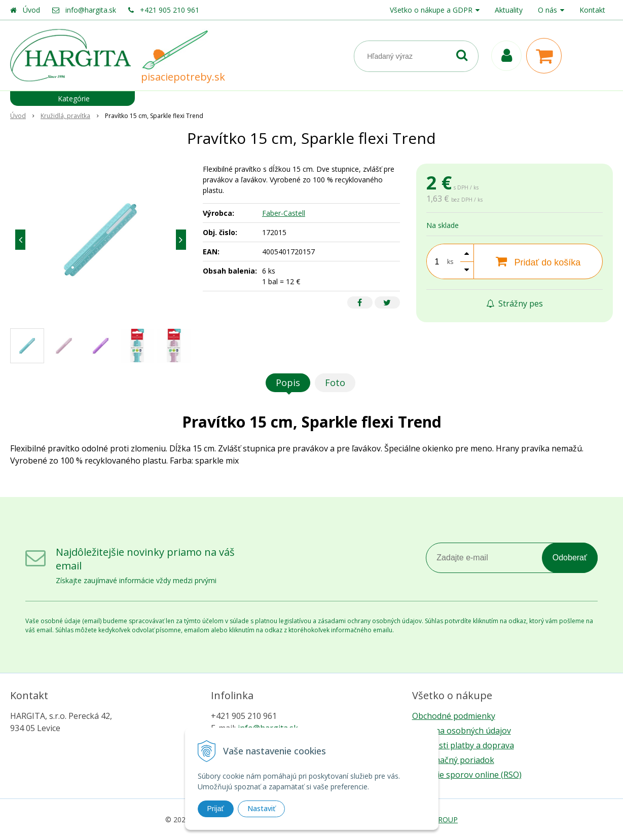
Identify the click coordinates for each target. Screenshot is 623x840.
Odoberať (570, 558)
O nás (547, 10)
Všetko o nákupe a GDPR (431, 10)
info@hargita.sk (91, 10)
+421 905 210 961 (170, 10)
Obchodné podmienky (454, 716)
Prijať (216, 809)
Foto (335, 383)
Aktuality (509, 10)
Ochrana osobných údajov (462, 731)
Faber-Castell (284, 213)
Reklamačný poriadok (453, 760)
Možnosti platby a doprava (463, 745)
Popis (288, 383)
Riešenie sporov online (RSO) (467, 775)
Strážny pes (515, 303)
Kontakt (592, 10)
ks (450, 262)
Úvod (31, 10)
